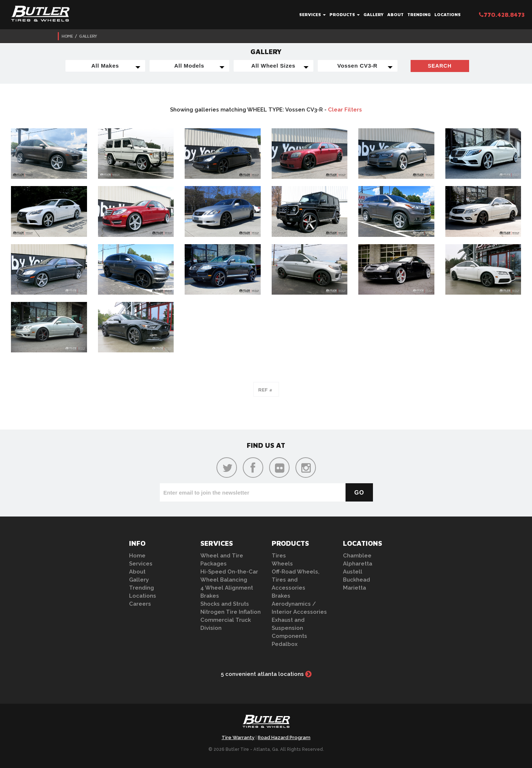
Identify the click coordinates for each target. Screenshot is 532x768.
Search (440, 66)
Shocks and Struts (225, 604)
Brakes (210, 596)
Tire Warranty (238, 737)
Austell (353, 572)
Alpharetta (358, 564)
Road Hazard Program (284, 737)
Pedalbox (285, 644)
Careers (140, 604)
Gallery (373, 14)
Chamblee (357, 556)
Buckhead (356, 580)
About (395, 14)
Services (312, 14)
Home (67, 36)
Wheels (282, 564)
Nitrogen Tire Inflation (231, 612)
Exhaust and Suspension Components (289, 628)
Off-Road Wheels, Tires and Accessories (296, 580)
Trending (419, 14)
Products (345, 14)
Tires (279, 556)
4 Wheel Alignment (227, 588)
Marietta (354, 588)
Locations (448, 14)
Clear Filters (345, 110)
